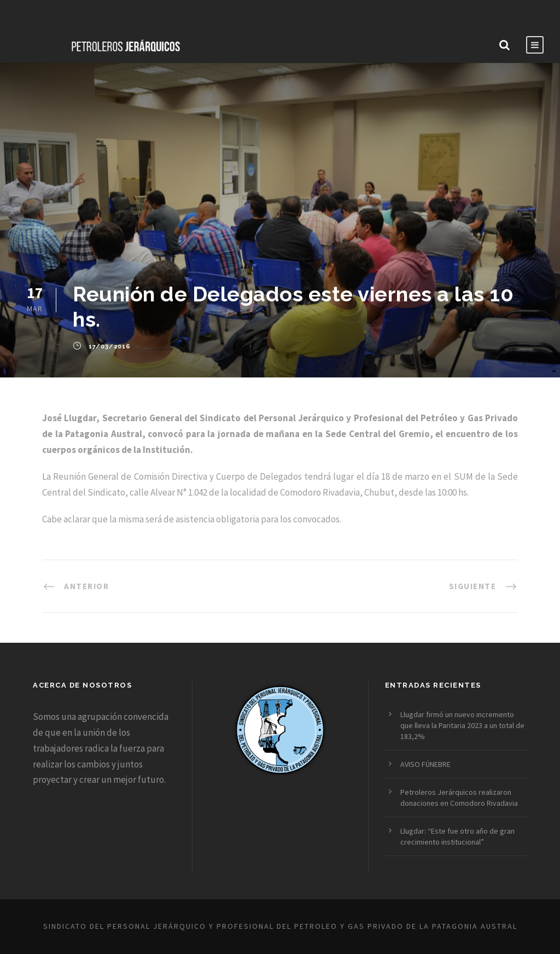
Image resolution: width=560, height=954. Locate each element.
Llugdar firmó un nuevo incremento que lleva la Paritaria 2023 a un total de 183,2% (462, 725)
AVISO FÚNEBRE (425, 764)
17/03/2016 (110, 347)
